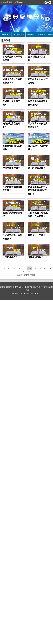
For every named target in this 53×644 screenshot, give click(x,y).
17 (14, 268)
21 (35, 268)
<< (24, 265)
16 (9, 268)
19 (25, 268)
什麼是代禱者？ (10, 257)
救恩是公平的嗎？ (37, 235)
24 (50, 268)
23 (45, 268)
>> (29, 271)
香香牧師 (41, 34)
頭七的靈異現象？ (37, 168)
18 (19, 268)
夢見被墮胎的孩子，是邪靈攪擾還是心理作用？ (38, 190)
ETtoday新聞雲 (6, 2)
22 (40, 268)
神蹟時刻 (31, 34)
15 (4, 268)
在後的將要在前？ (11, 168)
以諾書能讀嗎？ (36, 257)
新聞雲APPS (19, 2)
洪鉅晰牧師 (6, 34)
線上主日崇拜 (19, 34)
